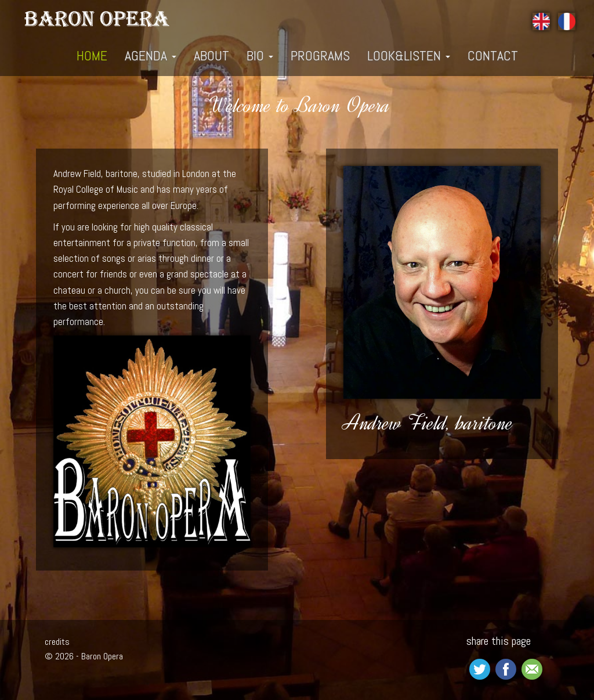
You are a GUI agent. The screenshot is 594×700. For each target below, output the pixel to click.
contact (493, 55)
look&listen (409, 55)
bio (260, 55)
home (92, 55)
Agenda (151, 55)
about (211, 55)
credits (57, 642)
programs (320, 55)
